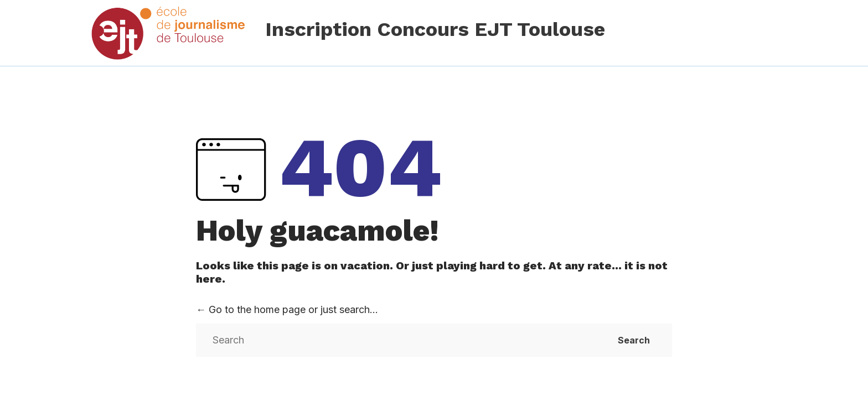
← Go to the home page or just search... (287, 309)
